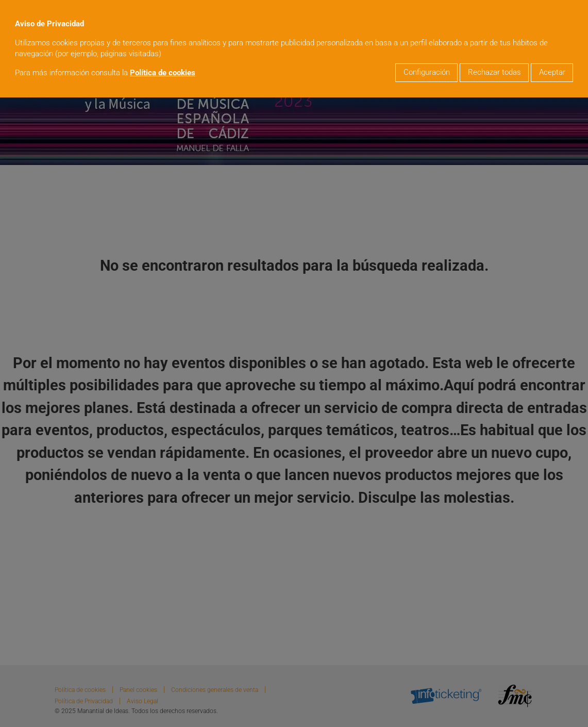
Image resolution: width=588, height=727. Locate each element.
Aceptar (552, 72)
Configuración (427, 72)
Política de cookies (163, 73)
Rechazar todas (494, 72)
